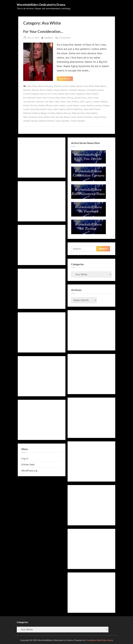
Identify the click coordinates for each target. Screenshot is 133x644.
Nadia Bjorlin (91, 113)
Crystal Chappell (31, 94)
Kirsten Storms (30, 105)
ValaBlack (49, 37)
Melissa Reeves (64, 113)
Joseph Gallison (100, 102)
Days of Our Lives (48, 94)
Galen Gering (67, 98)
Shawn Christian (85, 117)
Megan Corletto (48, 113)
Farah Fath (41, 98)
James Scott (80, 98)
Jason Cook (93, 98)
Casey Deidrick (61, 90)
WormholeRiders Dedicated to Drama (41, 5)
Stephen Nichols (46, 121)
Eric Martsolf (29, 98)
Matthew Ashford (31, 113)
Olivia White (44, 117)
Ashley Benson (76, 86)
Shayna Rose (100, 117)
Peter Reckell (56, 117)
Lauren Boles (72, 105)
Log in (25, 458)
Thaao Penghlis (78, 121)
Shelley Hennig (30, 121)
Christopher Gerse (95, 90)
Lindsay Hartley (102, 105)
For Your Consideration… (43, 31)
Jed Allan (49, 102)
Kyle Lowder (59, 105)
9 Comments (64, 38)
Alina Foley (32, 86)
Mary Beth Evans (92, 109)
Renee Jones (70, 117)
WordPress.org (29, 471)
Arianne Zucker (61, 86)
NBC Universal (30, 117)
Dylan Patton (92, 94)
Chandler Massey (77, 90)
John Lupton (85, 102)
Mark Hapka (59, 109)
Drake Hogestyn (77, 94)
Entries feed (28, 465)
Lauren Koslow (87, 105)
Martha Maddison (75, 109)
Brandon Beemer (31, 90)
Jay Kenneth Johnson (33, 102)
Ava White (89, 86)
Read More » (66, 79)
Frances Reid (54, 98)
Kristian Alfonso (45, 105)
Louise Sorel (29, 109)
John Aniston (72, 102)
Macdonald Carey (44, 109)
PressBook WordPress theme (99, 640)
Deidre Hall (63, 94)
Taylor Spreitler (62, 121)
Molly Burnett (78, 113)
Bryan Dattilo (46, 90)
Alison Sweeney (45, 86)
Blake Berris (100, 86)
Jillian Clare (60, 102)
